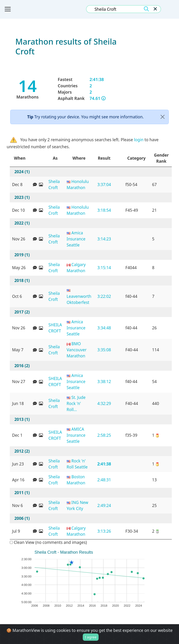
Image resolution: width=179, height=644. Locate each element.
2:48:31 (104, 480)
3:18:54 (104, 210)
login (139, 140)
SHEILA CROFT (55, 328)
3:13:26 (104, 531)
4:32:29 (104, 403)
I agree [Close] (91, 637)
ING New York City (77, 505)
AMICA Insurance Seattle (76, 435)
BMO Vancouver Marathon (77, 350)
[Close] (162, 117)
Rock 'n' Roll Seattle (77, 464)
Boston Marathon (76, 480)
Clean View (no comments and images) (48, 542)
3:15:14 (104, 267)
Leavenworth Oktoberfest (79, 299)
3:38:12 (104, 381)
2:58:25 (104, 435)
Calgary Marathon (76, 267)
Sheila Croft (54, 184)
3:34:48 (104, 328)
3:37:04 (104, 184)
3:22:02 (104, 296)
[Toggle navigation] (8, 9)
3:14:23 (104, 239)
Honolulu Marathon (78, 184)
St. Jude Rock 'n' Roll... (76, 403)
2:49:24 (104, 505)
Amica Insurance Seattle (76, 239)
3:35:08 (104, 350)
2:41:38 (104, 464)
